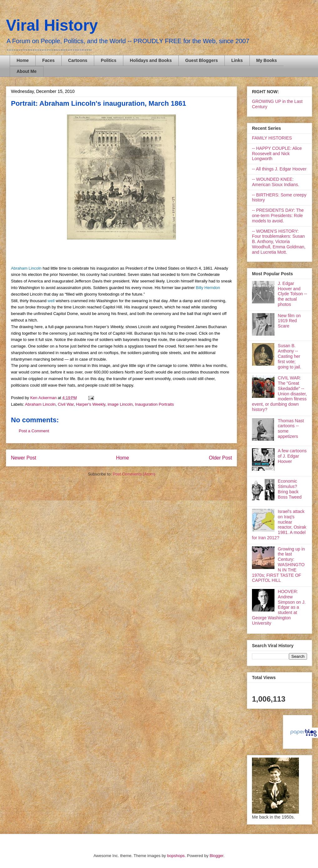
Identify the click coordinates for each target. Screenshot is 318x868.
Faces (49, 60)
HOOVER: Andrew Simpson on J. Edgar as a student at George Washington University (279, 607)
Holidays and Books (151, 60)
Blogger (217, 856)
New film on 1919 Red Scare (289, 321)
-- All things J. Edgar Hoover (279, 169)
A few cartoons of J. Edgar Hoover (292, 456)
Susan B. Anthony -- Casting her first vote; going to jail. (290, 356)
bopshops (176, 856)
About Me (27, 71)
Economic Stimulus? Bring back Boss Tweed (290, 489)
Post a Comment (34, 431)
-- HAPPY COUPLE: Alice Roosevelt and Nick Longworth (277, 154)
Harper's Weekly (91, 404)
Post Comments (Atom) (134, 474)
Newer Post (24, 458)
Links (237, 60)
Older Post (220, 458)
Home (23, 60)
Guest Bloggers (202, 60)
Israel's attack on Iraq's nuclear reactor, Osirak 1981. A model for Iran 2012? (279, 525)
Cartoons (78, 60)
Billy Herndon (207, 288)
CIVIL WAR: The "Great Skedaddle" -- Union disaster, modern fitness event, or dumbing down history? (279, 394)
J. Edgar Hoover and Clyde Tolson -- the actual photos (292, 294)
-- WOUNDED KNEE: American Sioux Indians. (276, 182)
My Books (267, 60)
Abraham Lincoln (27, 268)
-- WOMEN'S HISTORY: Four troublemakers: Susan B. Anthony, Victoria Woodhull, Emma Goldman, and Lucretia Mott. (279, 242)
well (51, 301)
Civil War (66, 404)
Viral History (52, 25)
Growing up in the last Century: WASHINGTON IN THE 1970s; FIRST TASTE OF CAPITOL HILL (278, 565)
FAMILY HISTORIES (272, 138)
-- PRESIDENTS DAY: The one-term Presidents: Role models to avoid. (278, 216)
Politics (109, 60)
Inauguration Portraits (154, 404)
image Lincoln (120, 404)
